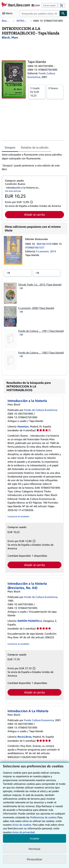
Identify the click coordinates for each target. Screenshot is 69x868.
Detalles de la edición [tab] (35, 147)
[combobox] (39, 13)
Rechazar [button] (34, 849)
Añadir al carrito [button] (34, 215)
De (37, 92)
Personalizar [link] (35, 859)
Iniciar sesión (49, 5)
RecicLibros (24, 737)
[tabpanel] (33, 162)
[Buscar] (63, 13)
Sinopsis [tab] (10, 147)
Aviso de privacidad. (24, 832)
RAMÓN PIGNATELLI (30, 621)
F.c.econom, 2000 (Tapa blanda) (36, 308)
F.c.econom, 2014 (46, 251)
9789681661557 (35, 247)
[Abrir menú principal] (8, 13)
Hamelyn (23, 426)
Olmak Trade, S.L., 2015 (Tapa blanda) (40, 284)
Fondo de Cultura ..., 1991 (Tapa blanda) (41, 331)
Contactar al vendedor (18, 516)
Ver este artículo (13, 191)
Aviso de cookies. (22, 825)
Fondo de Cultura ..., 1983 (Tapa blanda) (41, 352)
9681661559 (44, 244)
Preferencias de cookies (43, 817)
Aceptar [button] (35, 838)
